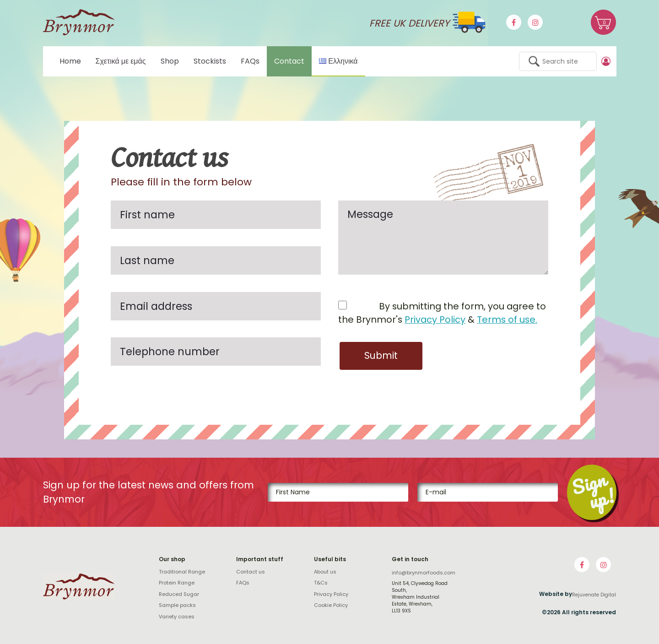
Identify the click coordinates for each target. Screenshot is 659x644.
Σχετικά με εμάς (121, 61)
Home (70, 61)
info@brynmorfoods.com (424, 572)
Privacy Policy (435, 319)
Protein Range (177, 582)
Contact (289, 61)
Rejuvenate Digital (594, 594)
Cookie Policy (331, 605)
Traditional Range (182, 571)
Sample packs (177, 605)
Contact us (251, 571)
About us (325, 571)
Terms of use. (507, 319)
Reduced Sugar (179, 594)
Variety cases (177, 616)
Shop (170, 61)
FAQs (250, 61)
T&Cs (321, 582)
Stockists (210, 61)
